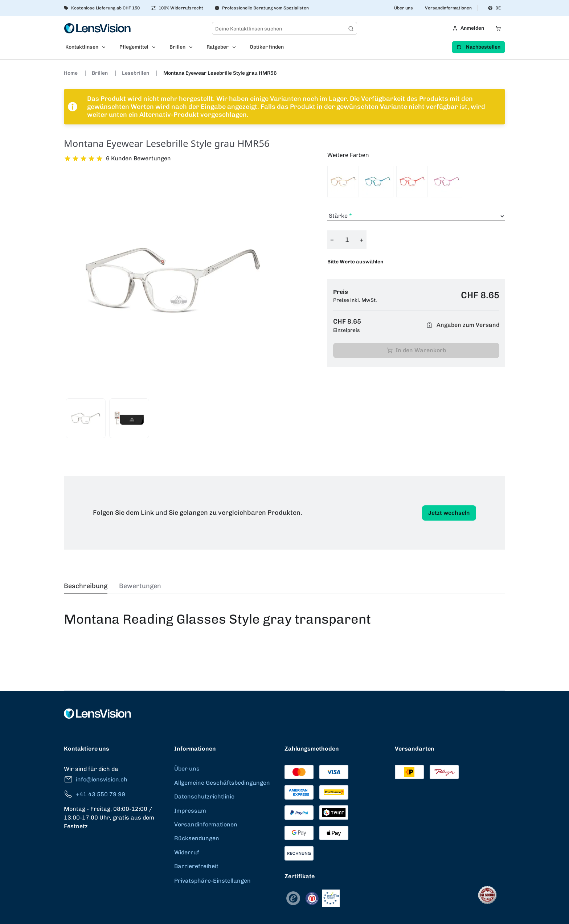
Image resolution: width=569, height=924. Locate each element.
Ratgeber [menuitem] (218, 47)
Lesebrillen (136, 73)
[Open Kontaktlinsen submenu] (106, 47)
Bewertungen (140, 586)
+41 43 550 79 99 (95, 794)
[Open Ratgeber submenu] (236, 47)
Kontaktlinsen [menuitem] (82, 47)
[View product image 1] (86, 418)
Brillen (100, 73)
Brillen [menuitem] (177, 47)
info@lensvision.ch (96, 779)
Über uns (404, 8)
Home (71, 73)
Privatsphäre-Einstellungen (212, 881)
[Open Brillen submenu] (193, 47)
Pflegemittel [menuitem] (134, 47)
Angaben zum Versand (462, 325)
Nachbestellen (478, 47)
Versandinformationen (448, 8)
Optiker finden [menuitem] (267, 47)
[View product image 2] (129, 418)
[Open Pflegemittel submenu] (156, 47)
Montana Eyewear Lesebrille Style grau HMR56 (220, 73)
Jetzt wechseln (449, 513)
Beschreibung (86, 586)
